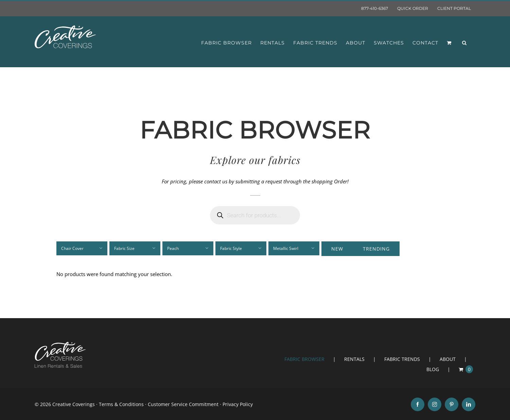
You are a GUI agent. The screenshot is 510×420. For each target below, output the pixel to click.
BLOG (433, 369)
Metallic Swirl (286, 248)
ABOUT (448, 359)
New (337, 249)
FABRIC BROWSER (304, 359)
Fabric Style (231, 248)
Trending (376, 249)
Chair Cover (72, 248)
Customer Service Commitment (183, 404)
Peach (173, 248)
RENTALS (354, 359)
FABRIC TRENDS (402, 359)
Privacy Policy (238, 404)
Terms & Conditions (121, 404)
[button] (464, 43)
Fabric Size (124, 248)
